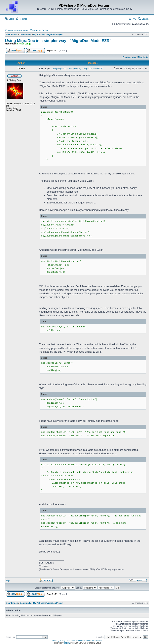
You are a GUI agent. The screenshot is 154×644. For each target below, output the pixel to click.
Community (25, 35)
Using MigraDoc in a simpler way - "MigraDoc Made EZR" (58, 41)
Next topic (143, 57)
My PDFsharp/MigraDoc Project (48, 35)
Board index (12, 35)
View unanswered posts (17, 30)
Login (10, 19)
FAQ (132, 19)
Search (144, 19)
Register (21, 19)
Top (8, 581)
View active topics (39, 30)
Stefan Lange (24, 44)
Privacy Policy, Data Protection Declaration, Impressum (77, 641)
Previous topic (130, 57)
